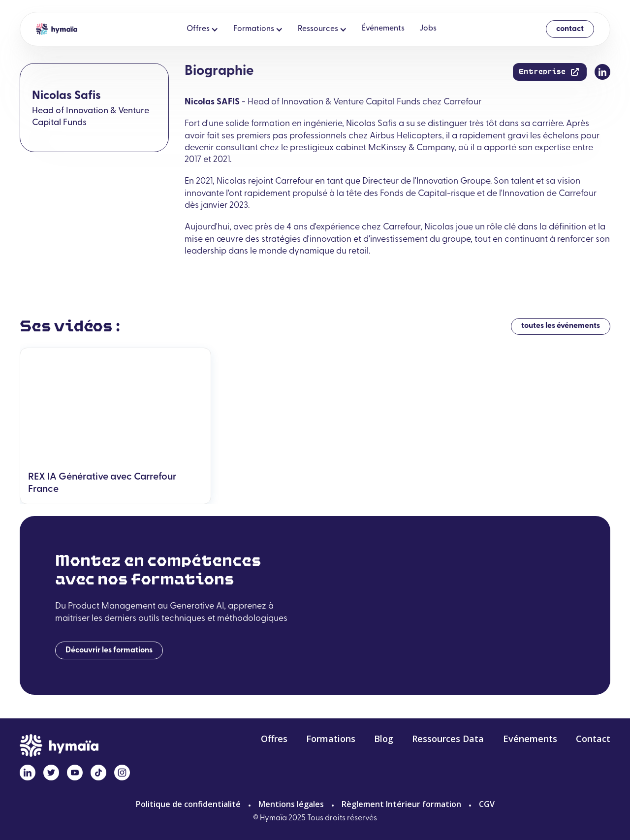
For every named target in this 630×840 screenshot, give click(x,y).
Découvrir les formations (109, 650)
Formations (331, 739)
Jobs (428, 29)
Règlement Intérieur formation (401, 804)
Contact (593, 739)
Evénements (530, 739)
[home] (57, 29)
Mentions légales (291, 804)
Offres (274, 739)
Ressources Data (448, 739)
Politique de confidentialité (188, 804)
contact (570, 29)
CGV (487, 804)
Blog (384, 739)
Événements (383, 29)
